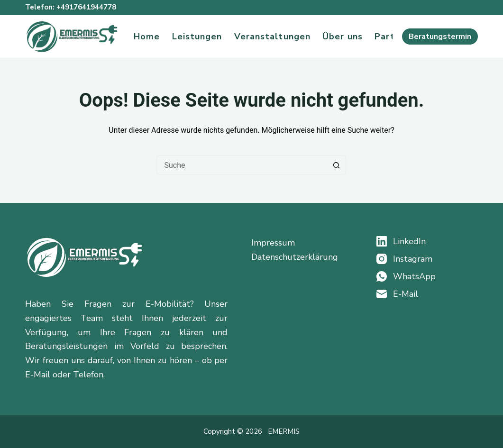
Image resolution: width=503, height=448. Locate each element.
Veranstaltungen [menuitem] (273, 37)
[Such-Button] (337, 165)
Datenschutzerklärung (295, 257)
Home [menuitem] (147, 37)
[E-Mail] (427, 294)
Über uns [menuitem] (343, 37)
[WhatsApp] (427, 276)
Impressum (273, 243)
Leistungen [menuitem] (197, 37)
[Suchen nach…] (242, 165)
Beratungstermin (440, 37)
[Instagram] (427, 259)
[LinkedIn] (427, 241)
